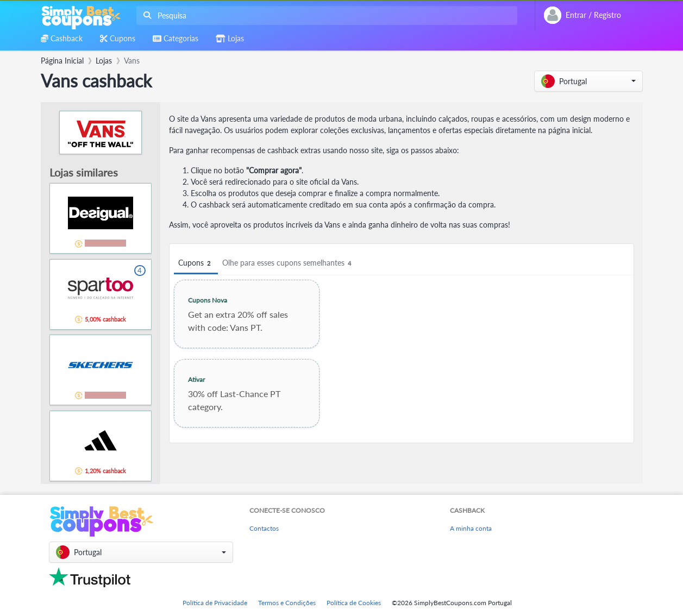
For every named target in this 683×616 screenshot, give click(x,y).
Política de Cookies (354, 603)
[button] (588, 81)
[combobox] (325, 15)
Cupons (196, 263)
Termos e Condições (287, 603)
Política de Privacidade (215, 603)
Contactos (264, 528)
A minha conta (471, 528)
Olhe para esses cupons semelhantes (288, 263)
